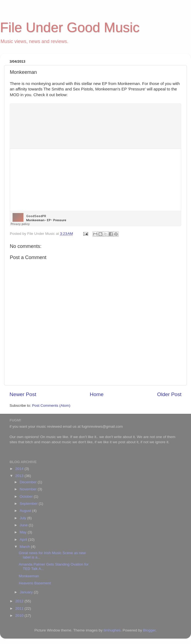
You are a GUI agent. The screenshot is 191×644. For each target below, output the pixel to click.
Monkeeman (29, 576)
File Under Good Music (70, 28)
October (27, 496)
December (29, 482)
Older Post (169, 394)
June (24, 525)
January (27, 592)
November (29, 489)
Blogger (149, 630)
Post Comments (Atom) (51, 405)
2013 (20, 476)
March (25, 547)
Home (97, 394)
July (23, 518)
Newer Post (23, 394)
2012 (20, 601)
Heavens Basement (35, 583)
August (26, 511)
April (24, 540)
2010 (20, 616)
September (29, 504)
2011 (20, 608)
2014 (20, 469)
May (24, 532)
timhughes (112, 630)
